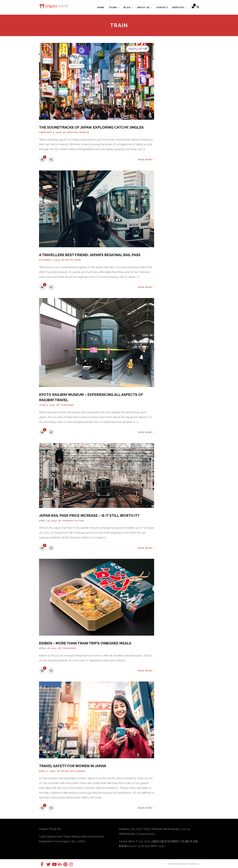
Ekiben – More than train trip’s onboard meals (85, 643)
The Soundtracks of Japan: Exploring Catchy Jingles (91, 127)
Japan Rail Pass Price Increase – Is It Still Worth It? (89, 515)
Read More (146, 160)
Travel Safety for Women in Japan (72, 766)
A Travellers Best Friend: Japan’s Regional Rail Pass (90, 255)
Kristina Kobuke (78, 132)
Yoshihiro (67, 405)
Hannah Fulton (73, 521)
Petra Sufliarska (73, 771)
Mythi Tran (73, 260)
